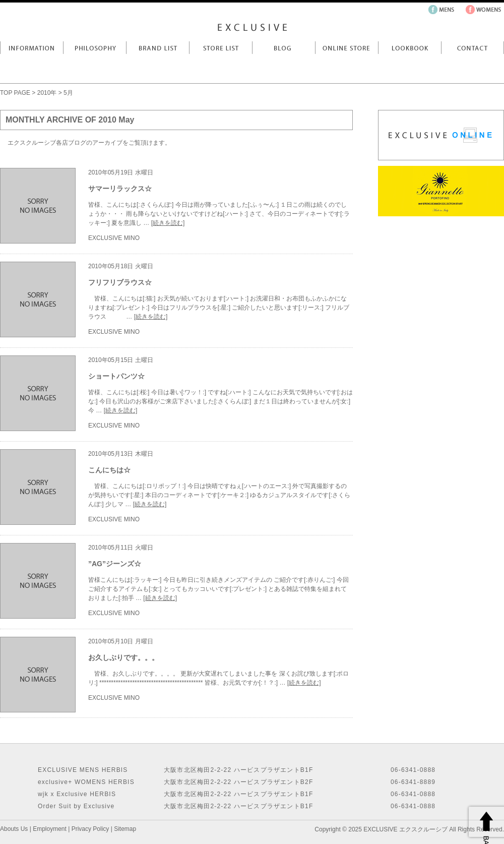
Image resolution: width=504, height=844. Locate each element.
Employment (50, 829)
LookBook (409, 48)
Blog (283, 48)
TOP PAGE (15, 93)
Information (31, 48)
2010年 (47, 93)
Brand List (157, 48)
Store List (220, 48)
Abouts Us (14, 829)
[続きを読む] (168, 223)
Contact (472, 48)
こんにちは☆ (109, 470)
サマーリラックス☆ (120, 189)
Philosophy (94, 48)
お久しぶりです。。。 (123, 657)
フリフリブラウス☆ (120, 282)
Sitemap (125, 829)
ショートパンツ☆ (116, 376)
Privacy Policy (90, 829)
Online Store (346, 48)
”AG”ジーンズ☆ (115, 564)
